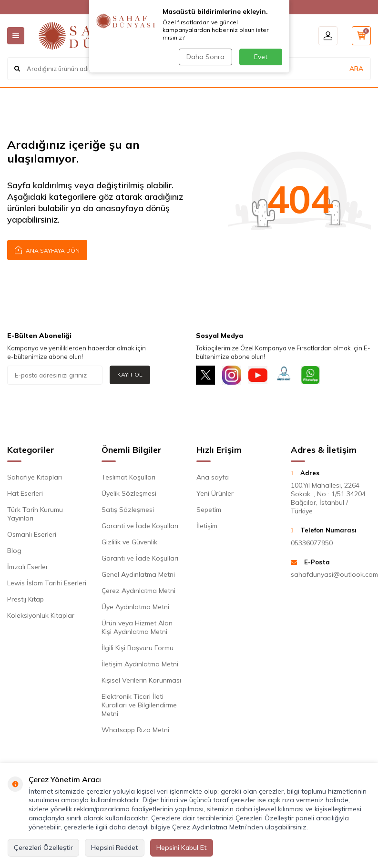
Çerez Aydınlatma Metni (138, 591)
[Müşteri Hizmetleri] (284, 375)
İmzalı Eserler (28, 567)
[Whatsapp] (310, 375)
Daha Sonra (205, 57)
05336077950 (312, 543)
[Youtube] (258, 375)
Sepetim (209, 510)
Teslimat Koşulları (128, 477)
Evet (261, 57)
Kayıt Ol (130, 374)
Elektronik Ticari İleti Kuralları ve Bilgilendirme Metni (139, 705)
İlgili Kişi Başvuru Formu (138, 648)
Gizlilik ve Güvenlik (129, 542)
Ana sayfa (213, 477)
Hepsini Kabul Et (182, 848)
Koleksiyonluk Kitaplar (41, 615)
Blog (14, 551)
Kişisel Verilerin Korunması (141, 680)
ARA (356, 69)
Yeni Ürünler (215, 493)
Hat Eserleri (25, 493)
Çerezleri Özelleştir (43, 848)
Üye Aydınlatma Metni (135, 607)
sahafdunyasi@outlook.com (331, 574)
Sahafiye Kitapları (35, 477)
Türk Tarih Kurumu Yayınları (35, 514)
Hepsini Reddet (115, 848)
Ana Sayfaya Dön (47, 250)
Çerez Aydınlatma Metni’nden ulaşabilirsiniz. (240, 827)
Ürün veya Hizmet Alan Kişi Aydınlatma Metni (137, 627)
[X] (205, 375)
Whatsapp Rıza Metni (135, 730)
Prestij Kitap (26, 599)
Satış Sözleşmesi (128, 510)
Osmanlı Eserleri (32, 534)
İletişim (207, 526)
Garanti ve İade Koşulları (140, 526)
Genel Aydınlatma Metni (138, 574)
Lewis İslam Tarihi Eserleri (47, 583)
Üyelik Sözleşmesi (129, 493)
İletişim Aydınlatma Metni (140, 664)
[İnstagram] (232, 375)
